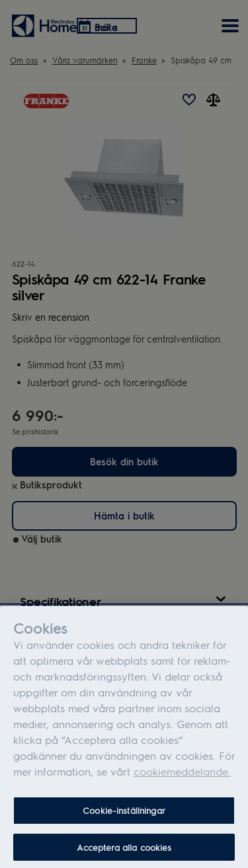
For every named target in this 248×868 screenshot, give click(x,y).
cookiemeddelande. (182, 776)
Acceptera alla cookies (124, 852)
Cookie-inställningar (124, 815)
